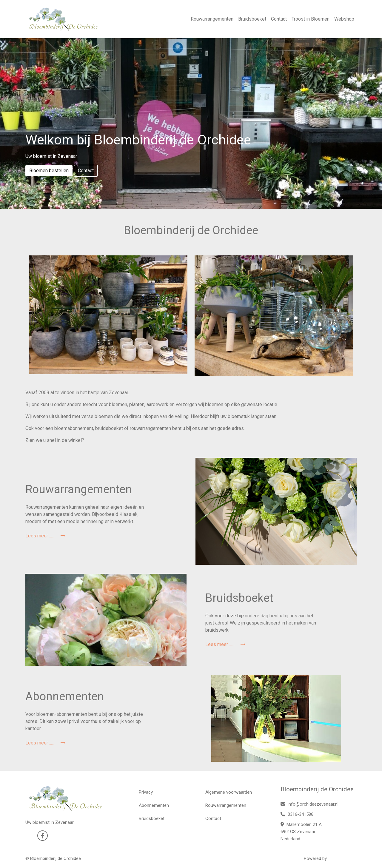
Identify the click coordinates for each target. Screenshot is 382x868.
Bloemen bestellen (49, 171)
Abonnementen (154, 805)
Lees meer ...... (45, 536)
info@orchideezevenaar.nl (309, 804)
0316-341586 (297, 814)
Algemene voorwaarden (229, 792)
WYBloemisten (342, 858)
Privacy (146, 792)
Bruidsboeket (252, 19)
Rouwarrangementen (212, 19)
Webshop (344, 19)
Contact (279, 19)
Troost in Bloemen (311, 19)
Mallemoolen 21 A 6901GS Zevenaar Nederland (301, 832)
